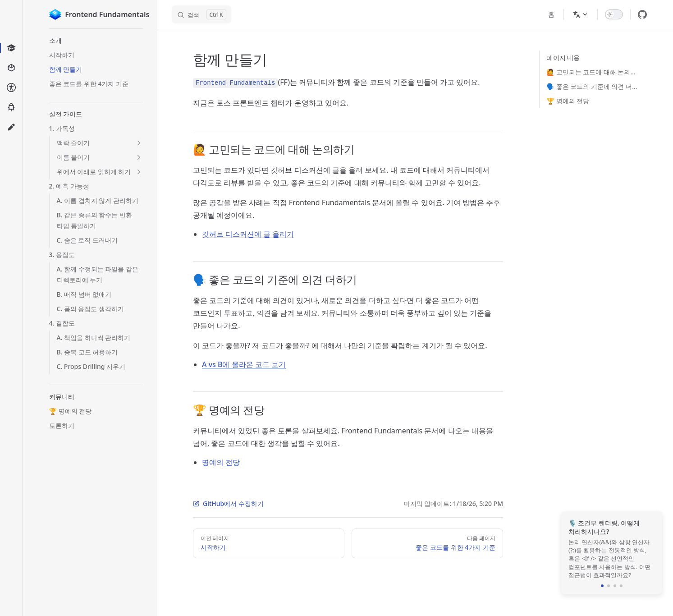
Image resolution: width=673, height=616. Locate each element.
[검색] (201, 14)
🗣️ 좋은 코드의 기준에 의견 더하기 (593, 86)
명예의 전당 (221, 462)
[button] (96, 41)
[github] (642, 14)
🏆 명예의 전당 (568, 101)
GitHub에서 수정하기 (228, 503)
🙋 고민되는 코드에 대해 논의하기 (593, 72)
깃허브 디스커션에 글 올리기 (248, 234)
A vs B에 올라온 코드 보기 (244, 364)
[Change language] (581, 14)
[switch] (614, 14)
